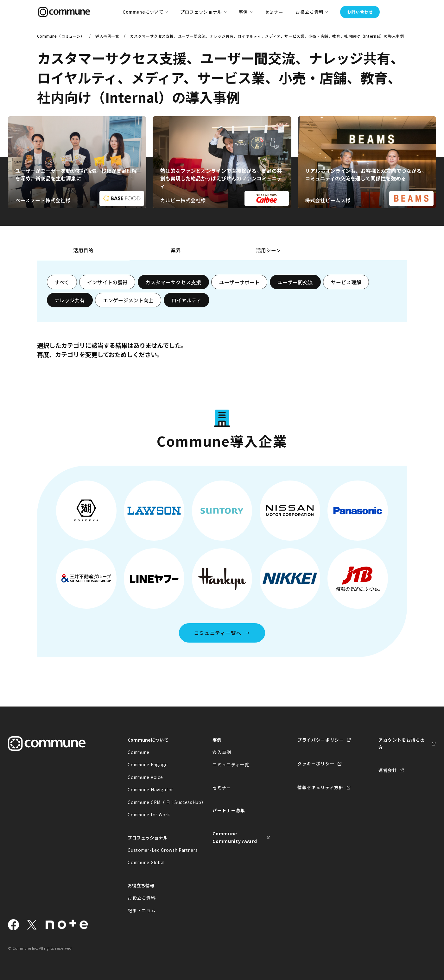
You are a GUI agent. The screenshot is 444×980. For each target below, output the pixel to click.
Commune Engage (148, 764)
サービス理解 (346, 282)
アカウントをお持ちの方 (402, 744)
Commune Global (146, 862)
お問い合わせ (360, 12)
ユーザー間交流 (295, 282)
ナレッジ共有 (70, 300)
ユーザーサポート (239, 282)
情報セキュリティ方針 (320, 787)
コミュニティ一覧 (231, 764)
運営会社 (388, 770)
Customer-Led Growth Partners (156, 850)
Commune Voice (145, 777)
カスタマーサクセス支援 (173, 282)
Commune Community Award (235, 837)
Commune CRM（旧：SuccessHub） (156, 802)
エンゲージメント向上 (128, 300)
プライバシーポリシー (321, 740)
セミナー (274, 12)
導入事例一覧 (107, 36)
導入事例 (222, 752)
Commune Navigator (150, 789)
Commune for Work (149, 814)
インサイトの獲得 (107, 282)
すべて (62, 282)
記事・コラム (142, 910)
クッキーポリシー (316, 763)
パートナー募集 (229, 810)
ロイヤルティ (186, 300)
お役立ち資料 (142, 898)
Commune (139, 752)
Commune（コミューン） (61, 36)
